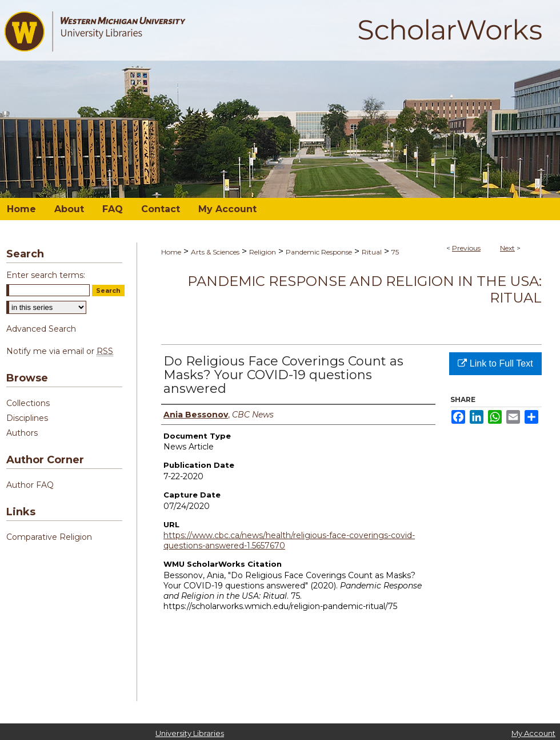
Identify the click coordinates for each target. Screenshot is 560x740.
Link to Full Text (495, 363)
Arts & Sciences (215, 252)
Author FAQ (30, 485)
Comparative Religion (49, 537)
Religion (263, 252)
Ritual (372, 252)
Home (171, 252)
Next (507, 248)
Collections (28, 403)
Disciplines (27, 418)
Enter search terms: (46, 275)
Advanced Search (41, 329)
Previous (466, 248)
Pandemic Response (319, 252)
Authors (22, 433)
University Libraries (190, 733)
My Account (533, 733)
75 (395, 252)
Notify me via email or (60, 351)
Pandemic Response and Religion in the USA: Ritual (365, 289)
